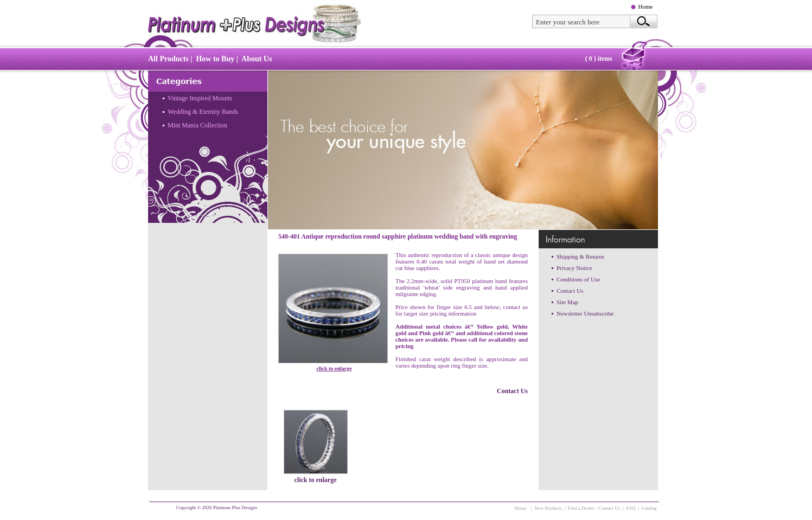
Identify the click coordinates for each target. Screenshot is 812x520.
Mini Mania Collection (197, 125)
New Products (548, 508)
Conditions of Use (578, 279)
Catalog (649, 508)
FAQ (631, 508)
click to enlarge (334, 368)
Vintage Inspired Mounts (200, 98)
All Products (168, 59)
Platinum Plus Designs (235, 508)
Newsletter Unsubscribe (585, 313)
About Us (257, 59)
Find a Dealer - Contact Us (594, 508)
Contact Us (512, 391)
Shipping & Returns (580, 256)
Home (646, 7)
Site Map (567, 302)
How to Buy (215, 59)
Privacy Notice (574, 268)
